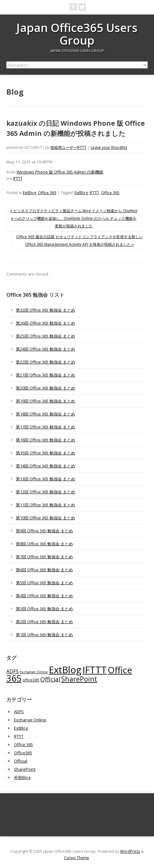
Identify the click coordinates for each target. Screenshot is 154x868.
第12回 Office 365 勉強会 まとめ (45, 492)
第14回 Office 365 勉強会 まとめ (45, 466)
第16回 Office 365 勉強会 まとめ (45, 440)
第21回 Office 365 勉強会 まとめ (45, 375)
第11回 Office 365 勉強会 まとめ (45, 505)
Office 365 (47, 193)
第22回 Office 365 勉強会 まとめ (45, 362)
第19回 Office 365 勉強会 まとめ (45, 401)
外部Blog (22, 777)
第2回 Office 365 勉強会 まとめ (44, 622)
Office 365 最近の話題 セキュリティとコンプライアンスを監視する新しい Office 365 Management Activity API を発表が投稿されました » (80, 241)
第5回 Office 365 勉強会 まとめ (44, 583)
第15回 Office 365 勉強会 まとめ (45, 453)
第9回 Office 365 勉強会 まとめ (44, 531)
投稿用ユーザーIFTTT (68, 147)
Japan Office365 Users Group (77, 34)
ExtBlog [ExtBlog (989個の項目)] (65, 670)
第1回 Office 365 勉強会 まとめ (44, 635)
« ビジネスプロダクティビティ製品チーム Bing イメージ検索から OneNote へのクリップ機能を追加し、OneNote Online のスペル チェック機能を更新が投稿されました (74, 218)
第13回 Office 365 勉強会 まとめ (45, 479)
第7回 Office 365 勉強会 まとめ (44, 557)
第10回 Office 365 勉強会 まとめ (45, 518)
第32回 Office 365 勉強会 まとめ (45, 310)
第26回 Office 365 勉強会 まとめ (45, 323)
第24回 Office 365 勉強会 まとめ (45, 349)
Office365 (23, 753)
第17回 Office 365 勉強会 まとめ (45, 427)
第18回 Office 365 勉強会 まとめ (45, 414)
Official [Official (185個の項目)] (50, 679)
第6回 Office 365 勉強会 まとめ (44, 570)
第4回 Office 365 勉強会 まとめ (44, 596)
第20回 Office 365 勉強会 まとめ (45, 388)
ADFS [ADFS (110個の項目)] (13, 671)
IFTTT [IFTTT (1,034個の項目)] (95, 670)
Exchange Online (30, 720)
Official (21, 761)
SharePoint (25, 769)
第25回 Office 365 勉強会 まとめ (45, 336)
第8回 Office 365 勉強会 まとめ (44, 544)
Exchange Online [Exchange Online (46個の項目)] (34, 672)
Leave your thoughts (109, 147)
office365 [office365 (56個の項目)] (31, 680)
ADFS (19, 712)
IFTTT (18, 178)
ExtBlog (29, 193)
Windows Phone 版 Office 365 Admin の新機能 (60, 172)
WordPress (130, 851)
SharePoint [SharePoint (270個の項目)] (79, 679)
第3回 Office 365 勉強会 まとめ (44, 609)
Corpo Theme (77, 858)
